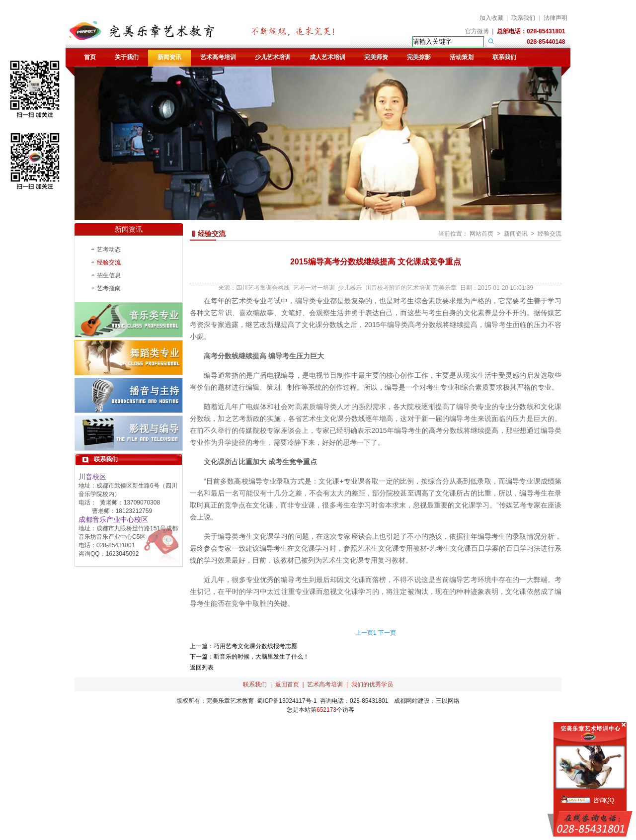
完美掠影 (419, 57)
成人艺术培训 (327, 57)
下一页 (387, 633)
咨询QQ (604, 800)
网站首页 (481, 234)
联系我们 (523, 18)
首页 (90, 57)
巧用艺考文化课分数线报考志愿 (255, 646)
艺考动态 (109, 250)
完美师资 (376, 57)
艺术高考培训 (218, 57)
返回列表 (202, 668)
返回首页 (287, 684)
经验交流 (109, 262)
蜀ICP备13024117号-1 (287, 701)
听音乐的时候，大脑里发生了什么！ (261, 657)
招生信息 (109, 275)
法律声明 (556, 18)
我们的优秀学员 (372, 684)
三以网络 (448, 701)
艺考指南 (109, 288)
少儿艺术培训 (273, 57)
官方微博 (477, 31)
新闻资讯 (169, 57)
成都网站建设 (412, 701)
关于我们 (127, 57)
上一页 (364, 633)
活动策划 (462, 57)
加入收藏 (491, 18)
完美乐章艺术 (224, 701)
